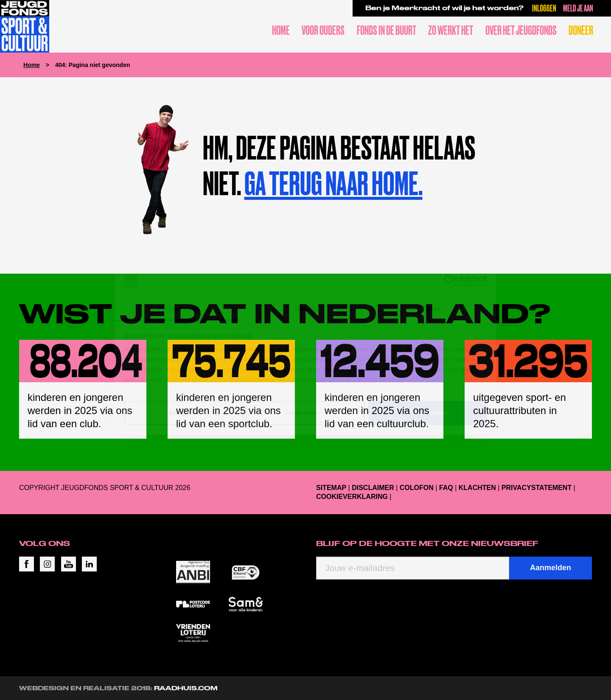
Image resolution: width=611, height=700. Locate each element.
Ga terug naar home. (334, 183)
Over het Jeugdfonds (521, 30)
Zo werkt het (451, 30)
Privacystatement (537, 488)
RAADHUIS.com (186, 688)
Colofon (417, 488)
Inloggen (544, 8)
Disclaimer (373, 488)
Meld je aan (578, 8)
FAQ (446, 488)
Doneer (581, 30)
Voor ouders (323, 30)
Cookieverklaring (352, 497)
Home (281, 30)
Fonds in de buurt (387, 30)
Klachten (477, 488)
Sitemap (331, 488)
